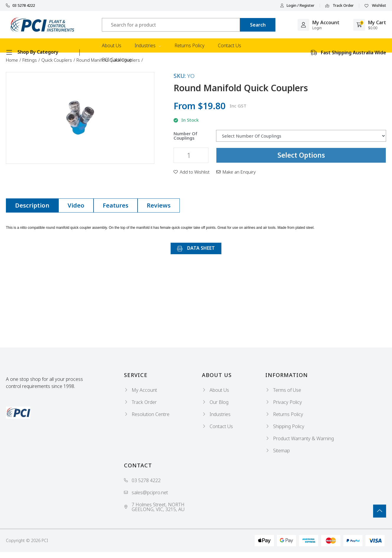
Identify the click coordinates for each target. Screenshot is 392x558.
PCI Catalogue (117, 60)
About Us (112, 45)
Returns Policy (190, 45)
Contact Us (230, 45)
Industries (148, 45)
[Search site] (258, 25)
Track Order (339, 6)
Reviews (159, 205)
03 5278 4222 (20, 5)
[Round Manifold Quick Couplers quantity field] (191, 155)
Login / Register (297, 5)
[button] (192, 172)
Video (76, 205)
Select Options (301, 155)
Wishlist (375, 6)
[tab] (32, 205)
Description (32, 205)
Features (116, 205)
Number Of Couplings (185, 136)
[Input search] (171, 25)
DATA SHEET (196, 248)
